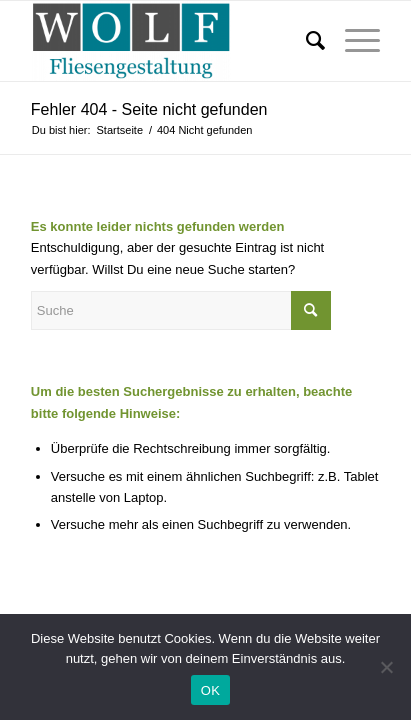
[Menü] (352, 41)
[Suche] (305, 41)
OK (210, 690)
